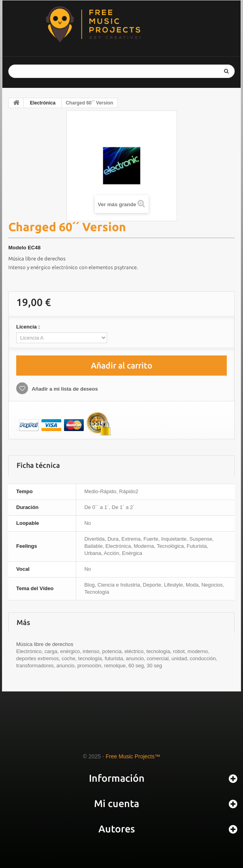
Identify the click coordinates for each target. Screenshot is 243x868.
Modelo (17, 248)
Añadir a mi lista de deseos (64, 389)
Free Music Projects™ (133, 756)
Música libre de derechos (37, 258)
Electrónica (43, 103)
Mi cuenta (117, 803)
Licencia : (29, 327)
